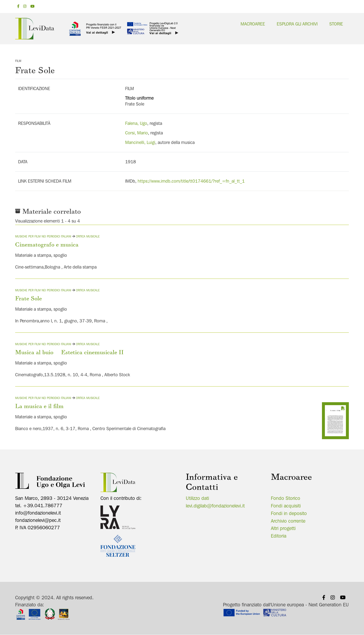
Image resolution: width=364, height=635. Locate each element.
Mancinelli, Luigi (140, 142)
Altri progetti (283, 528)
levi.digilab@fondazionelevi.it (215, 506)
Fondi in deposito (289, 513)
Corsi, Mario (137, 133)
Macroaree (253, 24)
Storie (336, 24)
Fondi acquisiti (286, 506)
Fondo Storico (286, 498)
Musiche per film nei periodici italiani (43, 236)
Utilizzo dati (197, 498)
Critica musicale (88, 236)
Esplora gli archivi (297, 24)
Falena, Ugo (136, 123)
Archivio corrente (288, 521)
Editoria (279, 536)
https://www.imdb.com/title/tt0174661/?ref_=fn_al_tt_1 (191, 181)
